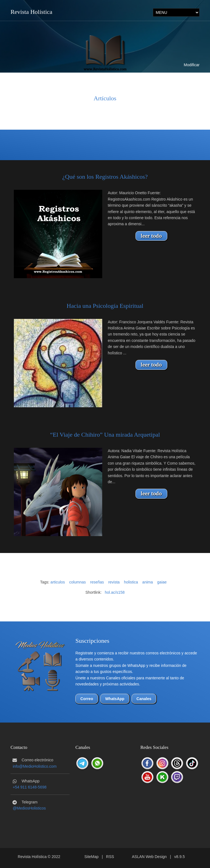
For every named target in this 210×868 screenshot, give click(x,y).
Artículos (105, 98)
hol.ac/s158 (115, 592)
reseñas (97, 582)
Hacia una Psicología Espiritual (105, 306)
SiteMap (91, 857)
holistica (131, 582)
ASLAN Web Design (149, 857)
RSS (110, 857)
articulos (58, 582)
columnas (78, 582)
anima (148, 582)
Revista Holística (31, 12)
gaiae (162, 582)
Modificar (192, 65)
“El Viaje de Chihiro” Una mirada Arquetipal (105, 435)
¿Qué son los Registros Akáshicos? (105, 177)
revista (114, 582)
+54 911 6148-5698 (30, 787)
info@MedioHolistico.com (35, 766)
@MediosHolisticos (29, 808)
